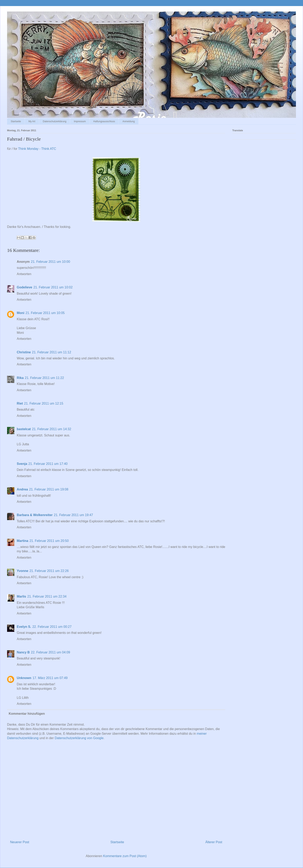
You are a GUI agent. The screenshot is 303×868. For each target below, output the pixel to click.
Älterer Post (214, 842)
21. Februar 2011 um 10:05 (45, 313)
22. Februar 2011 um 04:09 (50, 652)
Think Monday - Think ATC (37, 149)
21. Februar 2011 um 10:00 (50, 262)
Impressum (80, 121)
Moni (21, 313)
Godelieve (24, 287)
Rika (20, 378)
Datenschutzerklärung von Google (79, 738)
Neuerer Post (20, 842)
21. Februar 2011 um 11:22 (44, 378)
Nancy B (23, 652)
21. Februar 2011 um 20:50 (49, 541)
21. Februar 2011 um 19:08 (49, 489)
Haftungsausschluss (104, 121)
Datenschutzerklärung (55, 121)
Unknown (24, 678)
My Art (32, 121)
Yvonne (23, 571)
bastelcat (24, 429)
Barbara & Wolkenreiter (35, 515)
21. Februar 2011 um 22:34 (47, 596)
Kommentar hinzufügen (27, 714)
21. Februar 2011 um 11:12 (52, 352)
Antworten (24, 274)
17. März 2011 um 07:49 (50, 678)
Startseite (16, 121)
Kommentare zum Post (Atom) (125, 856)
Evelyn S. (24, 627)
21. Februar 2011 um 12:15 (44, 403)
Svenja (22, 464)
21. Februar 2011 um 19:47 (74, 515)
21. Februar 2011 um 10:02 (53, 287)
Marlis (21, 596)
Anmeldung (129, 121)
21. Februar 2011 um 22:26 (49, 571)
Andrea (22, 489)
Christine (24, 352)
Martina (23, 541)
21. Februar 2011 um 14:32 (52, 429)
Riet (20, 403)
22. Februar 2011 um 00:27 (52, 627)
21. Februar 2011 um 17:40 (48, 464)
